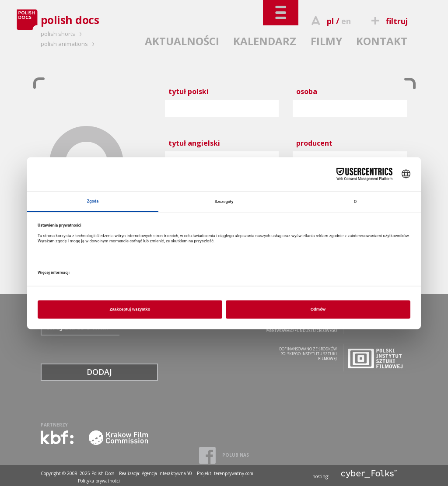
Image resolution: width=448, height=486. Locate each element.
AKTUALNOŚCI (182, 41)
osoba (307, 91)
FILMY (326, 41)
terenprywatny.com (234, 473)
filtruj (388, 21)
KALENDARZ (265, 41)
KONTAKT (382, 41)
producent (314, 143)
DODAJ (99, 372)
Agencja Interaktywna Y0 (167, 473)
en (346, 21)
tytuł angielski (194, 143)
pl (330, 21)
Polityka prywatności (99, 481)
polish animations (69, 44)
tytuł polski (189, 91)
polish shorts (63, 34)
